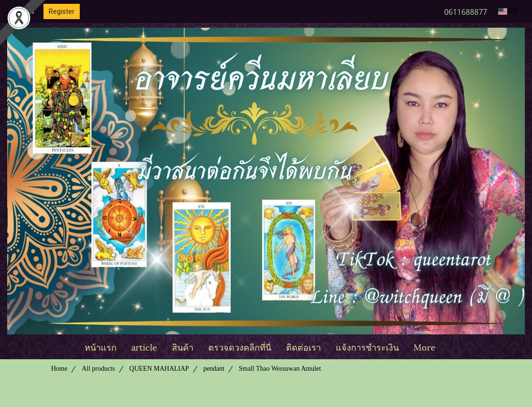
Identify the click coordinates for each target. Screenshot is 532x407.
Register (62, 11)
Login (25, 11)
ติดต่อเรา (303, 347)
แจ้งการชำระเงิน (367, 347)
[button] (451, 347)
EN (508, 11)
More (425, 347)
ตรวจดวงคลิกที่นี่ (240, 347)
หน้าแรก (101, 347)
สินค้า (183, 347)
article (144, 347)
